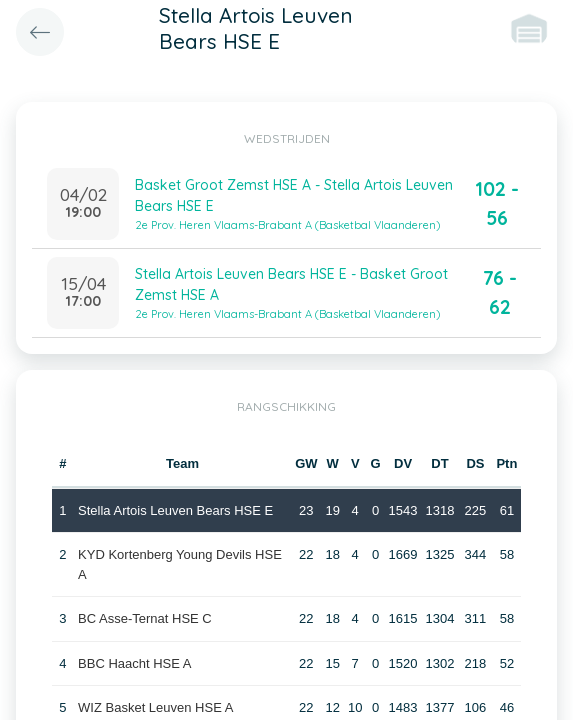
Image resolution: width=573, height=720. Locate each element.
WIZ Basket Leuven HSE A (155, 707)
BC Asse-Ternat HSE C (145, 618)
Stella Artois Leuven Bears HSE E (175, 510)
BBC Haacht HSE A (134, 663)
